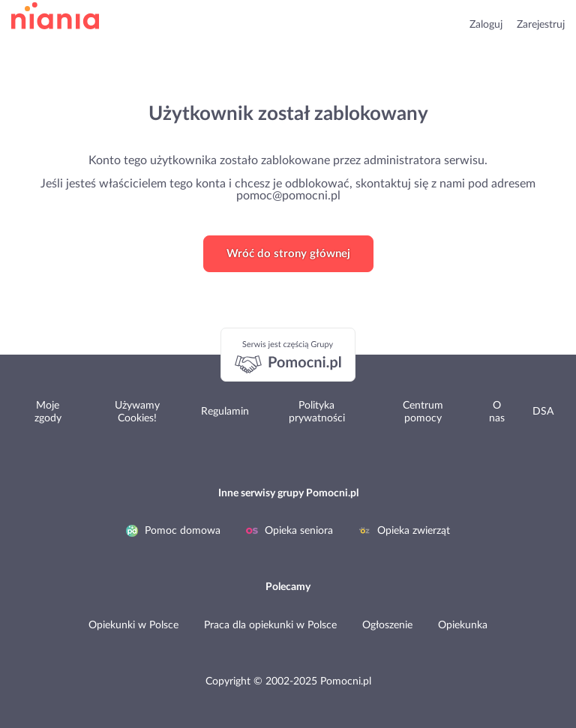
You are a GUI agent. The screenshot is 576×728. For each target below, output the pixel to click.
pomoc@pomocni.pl (288, 196)
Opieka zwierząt (404, 531)
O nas (497, 412)
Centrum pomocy (423, 412)
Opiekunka (463, 625)
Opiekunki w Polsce (133, 625)
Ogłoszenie (387, 625)
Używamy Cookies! (137, 412)
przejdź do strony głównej (55, 16)
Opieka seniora (289, 531)
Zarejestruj (541, 25)
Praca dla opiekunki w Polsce (270, 625)
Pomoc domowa (173, 531)
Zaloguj (486, 25)
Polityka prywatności (317, 412)
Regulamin (225, 412)
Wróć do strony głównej (288, 254)
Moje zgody (48, 412)
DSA (543, 412)
